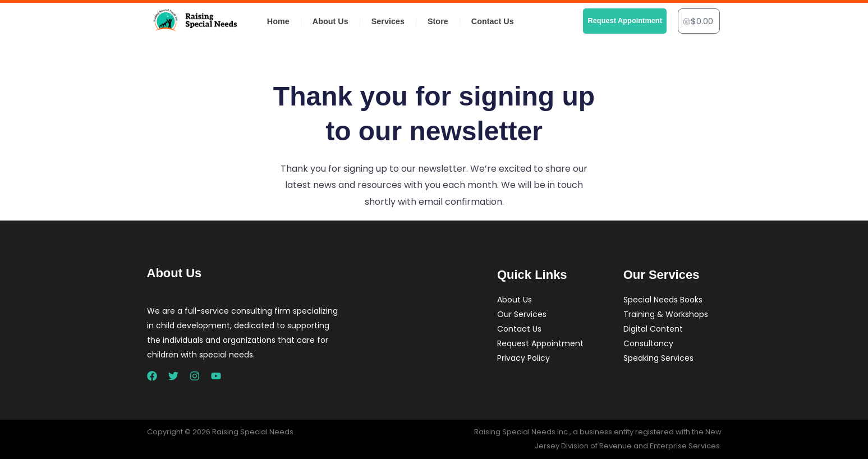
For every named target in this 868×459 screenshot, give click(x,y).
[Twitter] (173, 376)
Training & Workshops (666, 314)
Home (278, 21)
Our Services (522, 314)
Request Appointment (540, 343)
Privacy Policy (523, 358)
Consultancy (648, 343)
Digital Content (653, 329)
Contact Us (493, 21)
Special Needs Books (663, 300)
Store (438, 21)
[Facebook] (152, 376)
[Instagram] (195, 376)
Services (388, 21)
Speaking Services (658, 358)
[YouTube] (216, 376)
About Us (330, 21)
